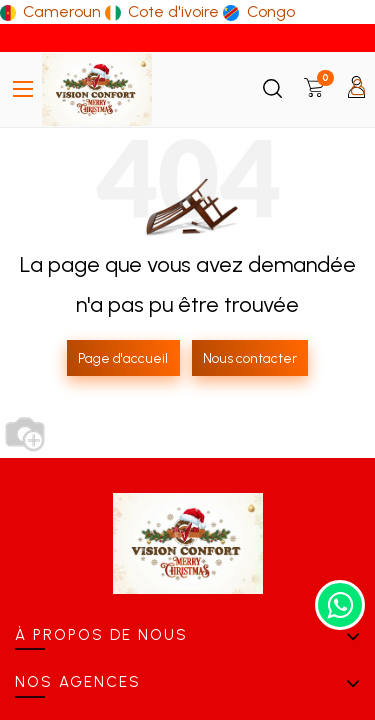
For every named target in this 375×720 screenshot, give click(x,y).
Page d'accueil (123, 358)
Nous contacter (250, 358)
